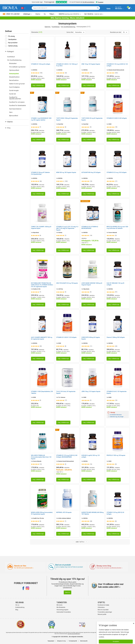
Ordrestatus (101, 607)
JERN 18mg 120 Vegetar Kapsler (91, 391)
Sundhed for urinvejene (17, 102)
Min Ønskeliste (61, 607)
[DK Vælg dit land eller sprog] (23, 8)
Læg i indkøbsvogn (38, 85)
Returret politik (102, 614)
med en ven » (94, 14)
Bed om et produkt (103, 610)
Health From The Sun (39, 518)
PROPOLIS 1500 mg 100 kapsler (116, 455)
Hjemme (48, 27)
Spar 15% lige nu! (11, 14)
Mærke (38, 14)
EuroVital (61, 124)
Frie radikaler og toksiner (17, 67)
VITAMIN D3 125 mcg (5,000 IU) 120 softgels (117, 65)
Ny (45, 14)
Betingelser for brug (61, 641)
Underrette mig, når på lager (117, 417)
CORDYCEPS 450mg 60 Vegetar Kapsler (91, 338)
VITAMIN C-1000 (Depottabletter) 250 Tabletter (42, 392)
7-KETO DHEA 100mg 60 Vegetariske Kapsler (67, 119)
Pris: (8, 128)
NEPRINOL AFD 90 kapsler (64, 512)
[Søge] (98, 8)
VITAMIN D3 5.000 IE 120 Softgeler (66, 337)
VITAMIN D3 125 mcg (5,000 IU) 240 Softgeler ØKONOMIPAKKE (67, 456)
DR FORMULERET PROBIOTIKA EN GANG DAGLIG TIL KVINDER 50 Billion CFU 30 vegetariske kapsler (42, 285)
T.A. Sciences (62, 397)
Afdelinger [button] (27, 14)
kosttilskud (56, 27)
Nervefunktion (14, 80)
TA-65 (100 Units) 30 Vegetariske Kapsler (66, 392)
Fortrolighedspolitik (73, 641)
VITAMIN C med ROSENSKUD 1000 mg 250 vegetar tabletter (41, 119)
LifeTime (61, 289)
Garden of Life (37, 289)
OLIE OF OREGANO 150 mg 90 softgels (115, 284)
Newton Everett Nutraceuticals (117, 70)
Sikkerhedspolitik (84, 641)
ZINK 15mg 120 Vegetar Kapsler (91, 64)
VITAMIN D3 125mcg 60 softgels (41, 64)
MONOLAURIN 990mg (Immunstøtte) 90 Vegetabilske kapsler (42, 513)
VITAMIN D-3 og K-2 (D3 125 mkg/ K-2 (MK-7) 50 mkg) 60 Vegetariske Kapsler (67, 228)
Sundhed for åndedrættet (18, 105)
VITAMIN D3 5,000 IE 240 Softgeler (117, 118)
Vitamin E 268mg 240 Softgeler (116, 337)
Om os (17, 605)
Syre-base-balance (15, 109)
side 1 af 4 (80, 542)
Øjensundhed (14, 116)
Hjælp (108, 9)
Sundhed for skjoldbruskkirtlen (15, 98)
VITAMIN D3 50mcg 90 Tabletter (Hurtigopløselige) (40, 173)
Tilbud (52, 14)
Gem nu (67, 592)
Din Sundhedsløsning (68, 27)
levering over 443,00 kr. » (70, 14)
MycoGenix (36, 233)
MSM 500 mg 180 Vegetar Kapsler (66, 172)
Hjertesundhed (14, 70)
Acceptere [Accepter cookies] (116, 642)
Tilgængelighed (51, 641)
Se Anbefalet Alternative (116, 415)
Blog (17, 610)
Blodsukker (13, 63)
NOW (110, 124)
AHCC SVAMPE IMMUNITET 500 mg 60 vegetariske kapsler (42, 338)
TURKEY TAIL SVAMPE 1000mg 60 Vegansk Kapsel (41, 227)
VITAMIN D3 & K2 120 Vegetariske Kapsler (117, 392)
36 (125, 32)
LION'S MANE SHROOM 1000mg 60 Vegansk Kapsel (92, 284)
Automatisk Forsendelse (64, 612)
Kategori (10, 51)
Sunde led (12, 94)
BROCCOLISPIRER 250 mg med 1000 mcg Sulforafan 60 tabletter (117, 227)
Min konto (60, 605)
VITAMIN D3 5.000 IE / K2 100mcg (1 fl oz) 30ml (67, 65)
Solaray (60, 233)
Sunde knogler (14, 90)
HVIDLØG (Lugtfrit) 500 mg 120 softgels (91, 456)
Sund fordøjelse (14, 87)
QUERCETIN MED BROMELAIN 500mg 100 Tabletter (93, 513)
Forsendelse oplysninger (105, 612)
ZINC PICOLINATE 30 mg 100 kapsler (67, 283)
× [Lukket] (134, 623)
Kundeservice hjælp (103, 605)
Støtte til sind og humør (17, 84)
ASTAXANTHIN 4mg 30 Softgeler (91, 172)
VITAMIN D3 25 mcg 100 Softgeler (117, 172)
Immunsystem (14, 74)
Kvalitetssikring (20, 607)
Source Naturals (113, 233)
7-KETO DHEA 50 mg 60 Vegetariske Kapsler (92, 119)
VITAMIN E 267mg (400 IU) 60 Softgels (115, 513)
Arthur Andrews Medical (64, 518)
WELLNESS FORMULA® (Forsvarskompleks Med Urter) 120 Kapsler (41, 457)
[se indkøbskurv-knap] (130, 8)
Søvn (11, 112)
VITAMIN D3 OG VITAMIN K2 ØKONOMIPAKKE (90, 227)
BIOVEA (35, 70)
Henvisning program (62, 610)
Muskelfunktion (14, 77)
